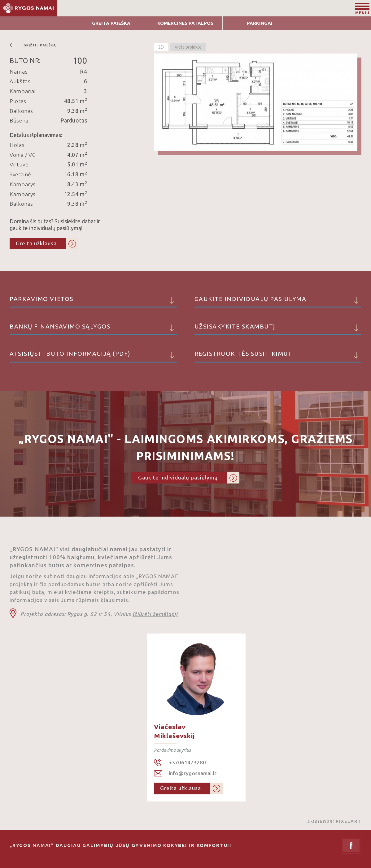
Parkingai (260, 23)
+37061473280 (187, 762)
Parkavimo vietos (93, 301)
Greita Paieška (111, 23)
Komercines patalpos (185, 23)
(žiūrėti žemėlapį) (155, 614)
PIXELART (349, 821)
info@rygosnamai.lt (193, 773)
